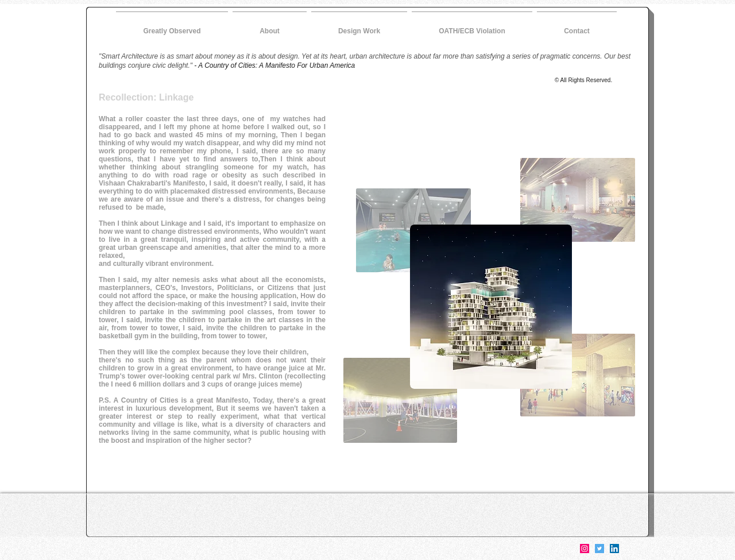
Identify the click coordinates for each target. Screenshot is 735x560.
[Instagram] (585, 549)
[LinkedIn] (614, 549)
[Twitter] (599, 549)
